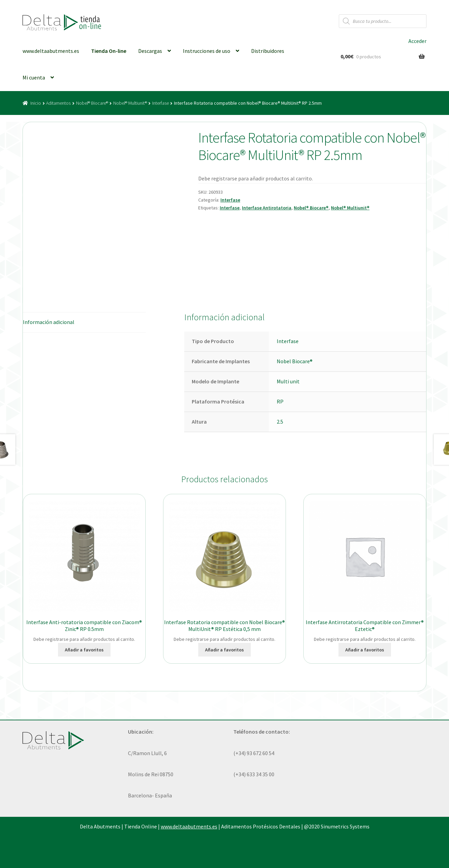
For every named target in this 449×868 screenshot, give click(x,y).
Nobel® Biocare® (92, 103)
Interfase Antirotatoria (267, 208)
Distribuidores (268, 51)
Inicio (36, 103)
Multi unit (288, 381)
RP (280, 401)
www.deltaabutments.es (51, 51)
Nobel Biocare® (295, 361)
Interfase (161, 103)
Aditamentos (58, 103)
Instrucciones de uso (207, 51)
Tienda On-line (109, 51)
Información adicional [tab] (49, 322)
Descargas (150, 51)
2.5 (280, 422)
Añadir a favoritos (84, 650)
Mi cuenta (34, 77)
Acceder (417, 41)
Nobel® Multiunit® (130, 103)
